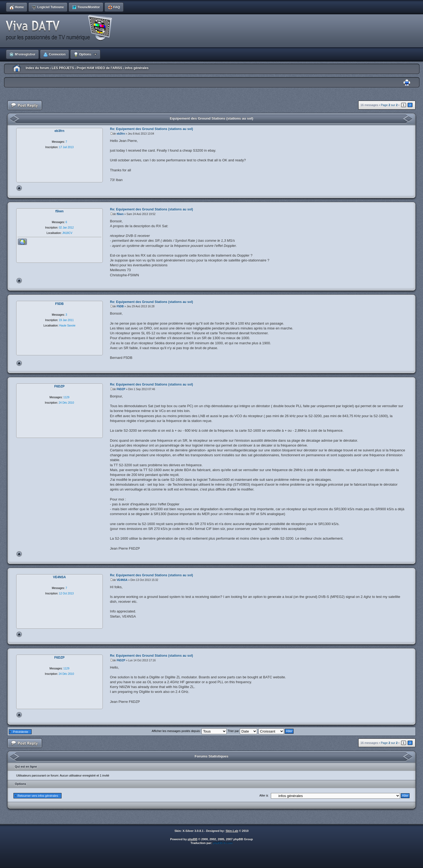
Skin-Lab (232, 831)
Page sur (389, 105)
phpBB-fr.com (223, 843)
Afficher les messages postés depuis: (189, 731)
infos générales (137, 68)
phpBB (193, 839)
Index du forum (37, 68)
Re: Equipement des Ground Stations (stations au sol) (152, 129)
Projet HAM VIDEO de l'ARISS (99, 68)
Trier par (243, 731)
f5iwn (120, 214)
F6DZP (121, 389)
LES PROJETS (63, 68)
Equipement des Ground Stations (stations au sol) (211, 118)
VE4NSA (122, 580)
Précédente (21, 732)
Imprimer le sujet (407, 83)
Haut (19, 188)
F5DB (120, 306)
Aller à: (264, 795)
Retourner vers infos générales (38, 796)
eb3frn (121, 134)
